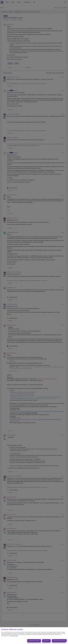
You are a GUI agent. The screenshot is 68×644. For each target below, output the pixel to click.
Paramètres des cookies (34, 641)
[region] (34, 636)
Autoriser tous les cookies (59, 641)
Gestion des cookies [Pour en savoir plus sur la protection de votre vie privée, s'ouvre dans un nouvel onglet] (14, 636)
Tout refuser (46, 641)
